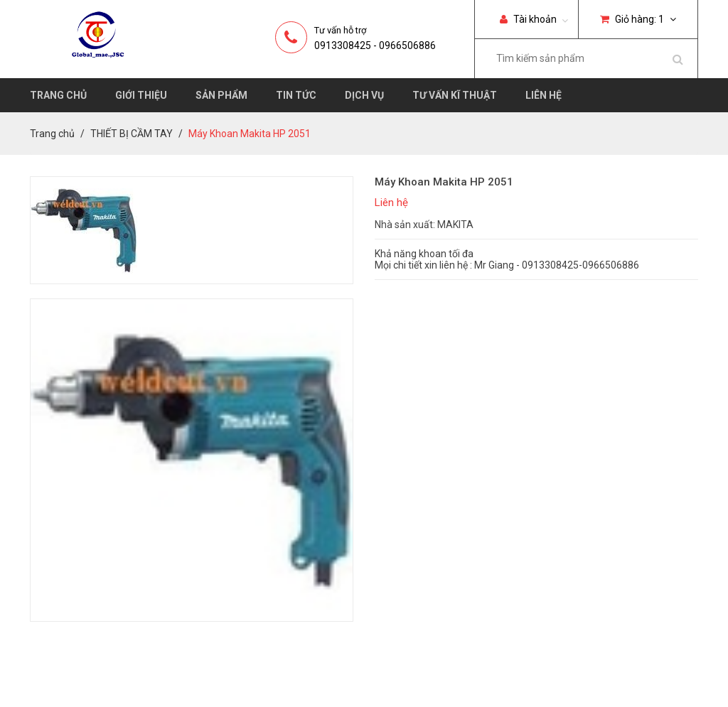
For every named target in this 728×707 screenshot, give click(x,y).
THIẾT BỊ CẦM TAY (132, 134)
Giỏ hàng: (638, 19)
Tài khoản (528, 19)
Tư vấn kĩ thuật (455, 95)
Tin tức (296, 95)
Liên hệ (544, 95)
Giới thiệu (141, 95)
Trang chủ (58, 95)
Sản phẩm (221, 95)
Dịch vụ (364, 95)
